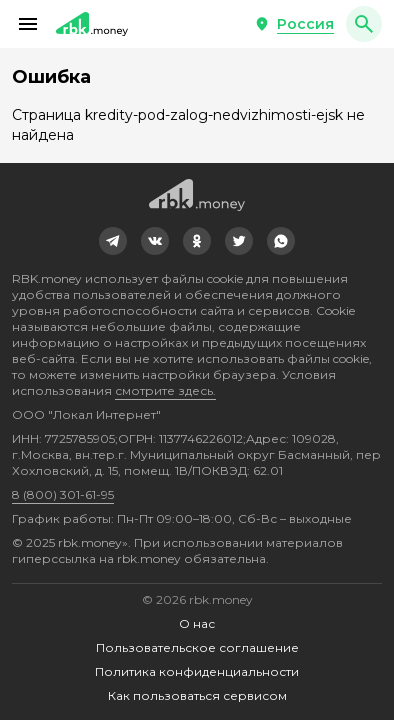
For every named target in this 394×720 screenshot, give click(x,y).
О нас (197, 623)
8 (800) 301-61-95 (63, 494)
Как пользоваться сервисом (197, 695)
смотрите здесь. (165, 390)
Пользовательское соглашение (197, 647)
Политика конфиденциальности (197, 671)
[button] (28, 24)
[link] (113, 241)
